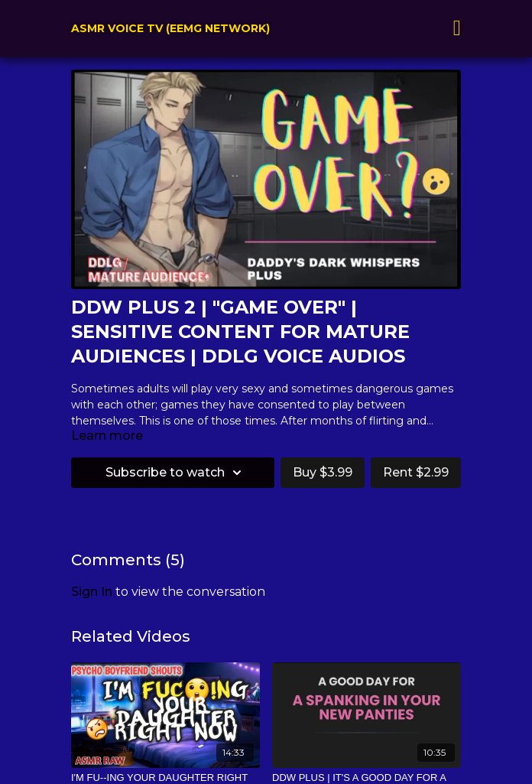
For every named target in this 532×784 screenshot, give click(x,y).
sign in (92, 592)
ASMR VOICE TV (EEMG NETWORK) (170, 28)
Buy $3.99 (323, 472)
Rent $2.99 (416, 472)
